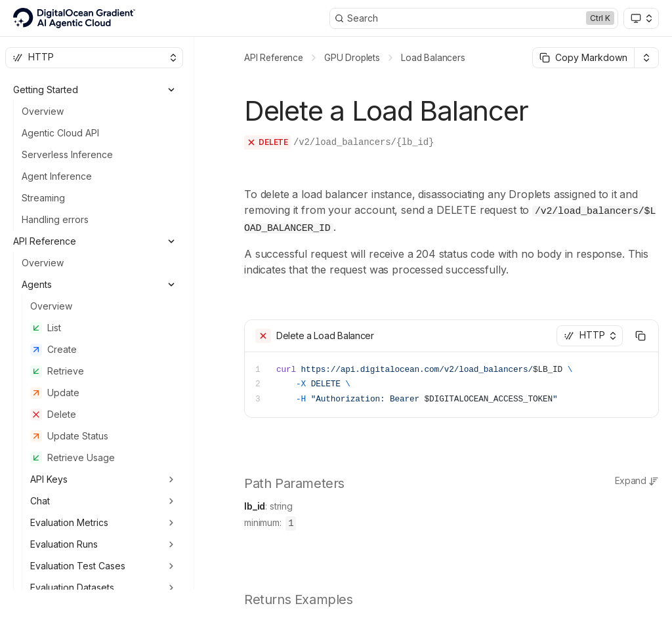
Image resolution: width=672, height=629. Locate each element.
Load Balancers (433, 58)
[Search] (474, 18)
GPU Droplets (352, 58)
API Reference (274, 58)
